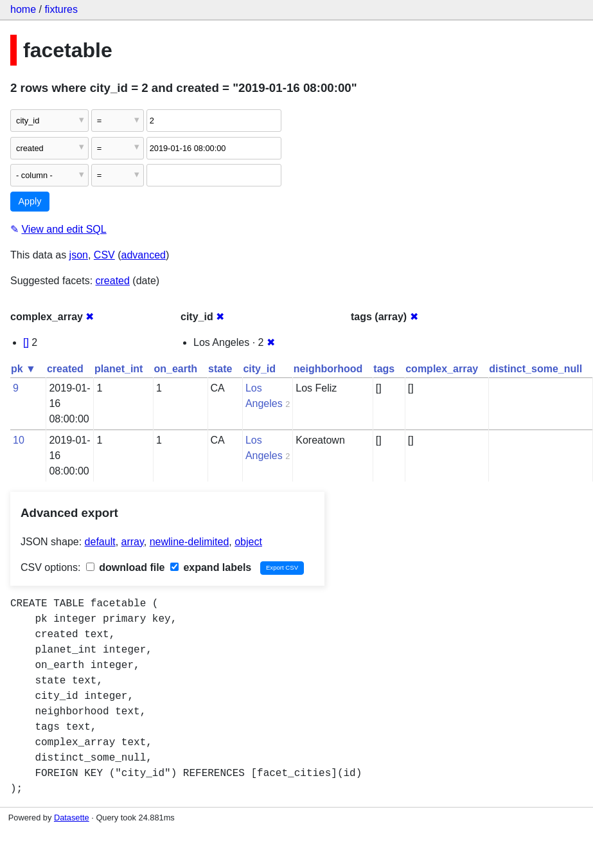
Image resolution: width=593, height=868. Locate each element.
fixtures (61, 9)
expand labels (211, 567)
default (100, 542)
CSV (104, 255)
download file (126, 567)
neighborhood (328, 369)
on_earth (175, 369)
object (248, 542)
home (23, 9)
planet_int (119, 369)
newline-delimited (190, 542)
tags (384, 369)
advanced (144, 255)
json (79, 255)
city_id (259, 369)
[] (26, 342)
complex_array (442, 369)
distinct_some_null (535, 369)
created (113, 281)
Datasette (72, 818)
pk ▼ (23, 369)
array (133, 542)
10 (19, 440)
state (220, 369)
